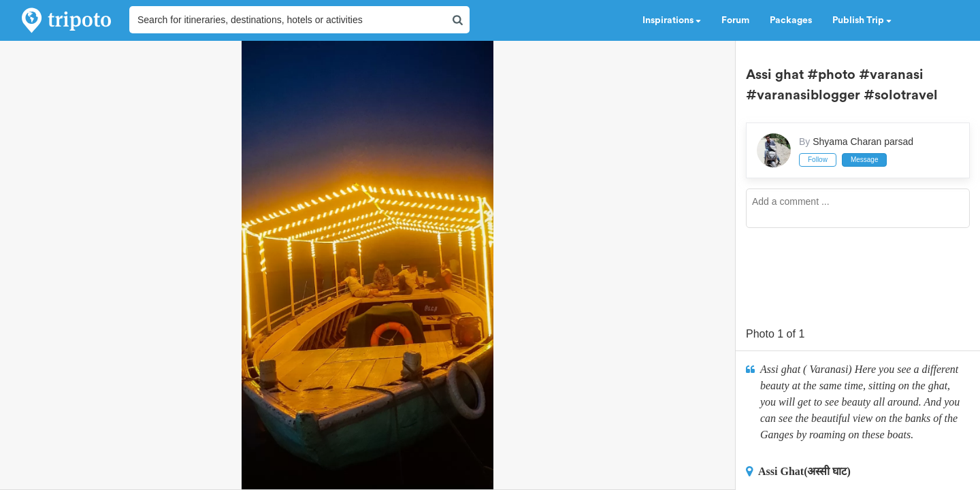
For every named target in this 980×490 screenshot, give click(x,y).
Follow (818, 160)
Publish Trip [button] (862, 20)
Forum (735, 20)
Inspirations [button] (672, 20)
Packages (791, 20)
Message (865, 160)
